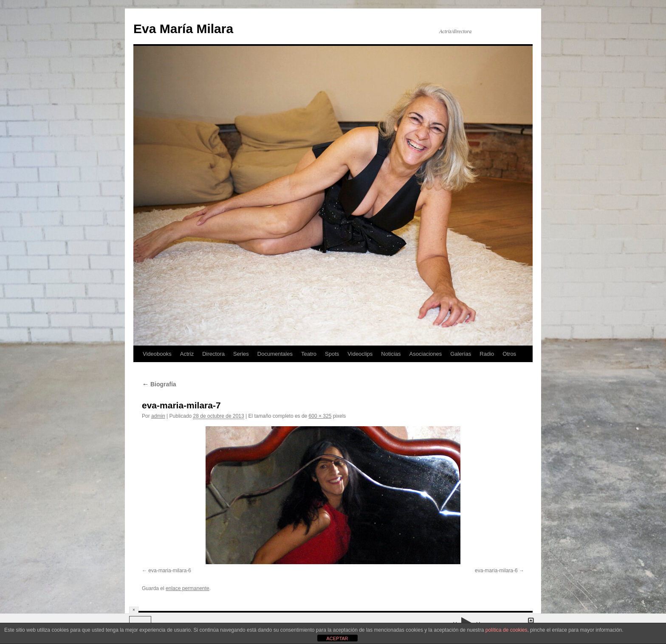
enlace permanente (188, 588)
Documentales (275, 354)
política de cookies (507, 630)
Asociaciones (426, 354)
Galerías (461, 354)
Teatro (309, 354)
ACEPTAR (337, 638)
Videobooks (157, 354)
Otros (509, 354)
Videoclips (360, 354)
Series (241, 354)
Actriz (187, 354)
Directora (213, 354)
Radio (487, 354)
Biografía (159, 384)
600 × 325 (320, 416)
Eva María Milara (183, 29)
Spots (332, 354)
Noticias (391, 354)
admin (158, 416)
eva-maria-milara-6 (170, 571)
